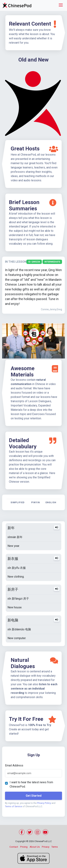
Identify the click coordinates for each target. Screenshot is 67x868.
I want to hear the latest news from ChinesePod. (31, 784)
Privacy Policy (44, 803)
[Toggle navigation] (61, 5)
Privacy (46, 847)
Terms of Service (13, 806)
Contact (14, 847)
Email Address (14, 765)
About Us (35, 847)
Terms (55, 847)
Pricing (24, 847)
